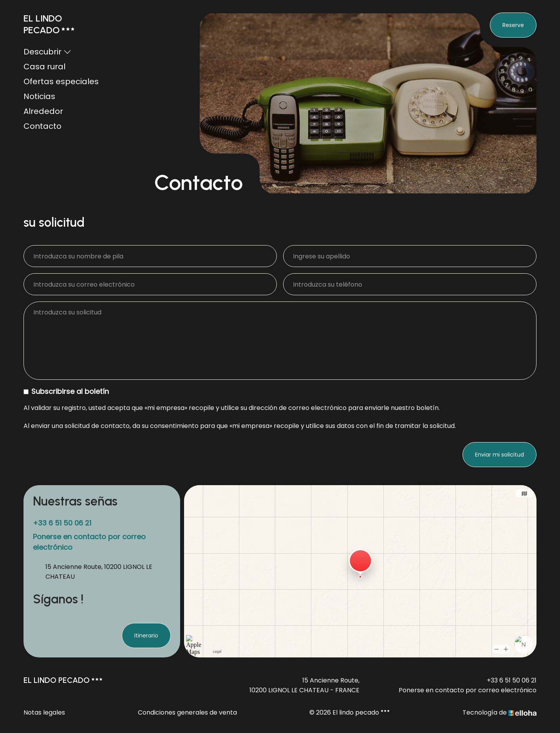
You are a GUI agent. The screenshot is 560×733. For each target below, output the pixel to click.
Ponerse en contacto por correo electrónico (468, 690)
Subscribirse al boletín (66, 391)
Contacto (42, 126)
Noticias (39, 96)
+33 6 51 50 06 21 (512, 680)
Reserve (513, 25)
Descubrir (47, 52)
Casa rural (44, 67)
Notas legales (44, 712)
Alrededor (43, 111)
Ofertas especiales (61, 81)
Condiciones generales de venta (187, 712)
